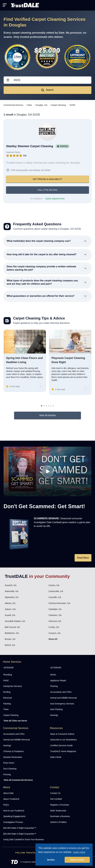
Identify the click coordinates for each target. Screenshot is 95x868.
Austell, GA (10, 615)
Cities (30, 105)
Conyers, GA (54, 633)
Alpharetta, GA (12, 597)
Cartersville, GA (56, 591)
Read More (83, 558)
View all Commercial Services (18, 780)
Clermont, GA (55, 621)
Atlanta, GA (10, 603)
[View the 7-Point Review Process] (17, 57)
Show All (53, 639)
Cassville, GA (55, 597)
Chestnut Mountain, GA (59, 603)
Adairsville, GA (12, 591)
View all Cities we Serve (15, 721)
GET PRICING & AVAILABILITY (48, 179)
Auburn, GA (10, 609)
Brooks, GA (10, 639)
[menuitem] (24, 675)
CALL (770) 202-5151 (47, 190)
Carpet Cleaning (59, 105)
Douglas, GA (42, 105)
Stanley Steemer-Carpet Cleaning (30, 146)
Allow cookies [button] (77, 860)
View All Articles (47, 415)
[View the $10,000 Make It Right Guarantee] (47, 57)
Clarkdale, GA (55, 609)
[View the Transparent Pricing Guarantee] (78, 57)
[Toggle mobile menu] (5, 5)
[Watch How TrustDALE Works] (47, 471)
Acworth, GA (11, 585)
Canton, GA (54, 585)
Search (47, 90)
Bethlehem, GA (12, 633)
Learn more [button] (79, 852)
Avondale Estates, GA (15, 621)
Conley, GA (54, 627)
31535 (72, 105)
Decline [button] (51, 860)
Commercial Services (14, 105)
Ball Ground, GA (12, 627)
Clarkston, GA (55, 615)
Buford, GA (10, 645)
